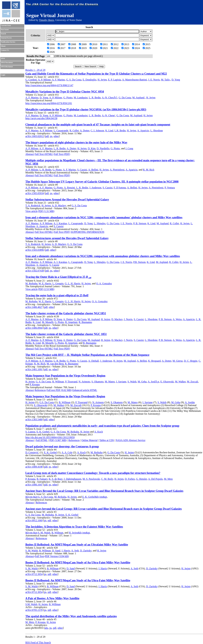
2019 (83, 48)
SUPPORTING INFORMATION (88, 232)
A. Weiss (177, 319)
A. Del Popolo (155, 479)
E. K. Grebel (43, 432)
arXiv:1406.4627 (34, 307)
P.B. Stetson (139, 262)
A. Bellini (93, 170)
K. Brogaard (154, 361)
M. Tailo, (166, 80)
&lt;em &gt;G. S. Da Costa (39, 497)
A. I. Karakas (60, 223)
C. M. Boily (107, 479)
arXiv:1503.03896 (35, 250)
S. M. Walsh (32, 551)
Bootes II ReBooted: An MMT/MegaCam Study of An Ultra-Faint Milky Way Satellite (78, 563)
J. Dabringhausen (72, 479)
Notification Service (8, 42)
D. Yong (176, 80)
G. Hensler (142, 479)
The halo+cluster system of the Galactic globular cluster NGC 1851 (66, 334)
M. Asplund (136, 115)
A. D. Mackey (59, 205)
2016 (51, 48)
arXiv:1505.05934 (35, 193)
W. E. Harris (45, 283)
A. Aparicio (143, 131)
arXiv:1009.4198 (34, 467)
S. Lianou (30, 432)
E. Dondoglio (89, 80)
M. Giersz (178, 361)
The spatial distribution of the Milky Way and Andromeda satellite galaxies (71, 616)
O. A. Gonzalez (104, 283)
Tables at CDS (107, 440)
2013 (125, 44)
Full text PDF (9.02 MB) (59, 390)
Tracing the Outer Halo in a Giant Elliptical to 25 (58, 277)
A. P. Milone (44, 80)
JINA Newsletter (7, 63)
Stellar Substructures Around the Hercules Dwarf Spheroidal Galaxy (67, 200)
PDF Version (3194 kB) (57, 556)
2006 (51, 44)
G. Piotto (68, 98)
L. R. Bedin (95, 98)
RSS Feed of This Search (38, 642)
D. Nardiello (103, 148)
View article (32, 211)
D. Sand (56, 551)
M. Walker (180, 382)
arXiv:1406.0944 (34, 328)
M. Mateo (110, 382)
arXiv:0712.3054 (34, 574)
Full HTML (42, 440)
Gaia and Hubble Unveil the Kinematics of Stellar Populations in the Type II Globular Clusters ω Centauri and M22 (96, 74)
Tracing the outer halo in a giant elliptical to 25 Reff (57, 295)
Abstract (30, 154)
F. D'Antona (120, 188)
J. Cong (129, 148)
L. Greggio (58, 283)
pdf (47, 136)
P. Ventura (170, 188)
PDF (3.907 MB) (58, 440)
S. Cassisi (82, 170)
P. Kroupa (35, 384)
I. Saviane (121, 382)
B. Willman (58, 382)
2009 (83, 44)
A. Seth (75, 551)
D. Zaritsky (86, 551)
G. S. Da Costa (74, 80)
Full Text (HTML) (44, 154)
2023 (125, 48)
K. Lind (109, 131)
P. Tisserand (71, 382)
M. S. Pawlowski (91, 479)
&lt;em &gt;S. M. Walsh (38, 533)
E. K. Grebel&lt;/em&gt (95, 497)
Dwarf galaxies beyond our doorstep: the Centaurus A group (62, 447)
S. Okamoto (97, 382)
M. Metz (168, 479)
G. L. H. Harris (73, 283)
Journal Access (6, 38)
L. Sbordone (157, 131)
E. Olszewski (167, 382)
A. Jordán (190, 402)
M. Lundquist (81, 98)
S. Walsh (132, 382)
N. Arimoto (84, 382)
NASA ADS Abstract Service (131, 440)
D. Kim (92, 148)
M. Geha (142, 382)
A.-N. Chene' (108, 115)
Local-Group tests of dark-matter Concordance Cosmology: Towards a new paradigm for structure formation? (93, 473)
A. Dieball (93, 361)
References (40, 390)
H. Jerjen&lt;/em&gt (79, 533)
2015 (147, 44)
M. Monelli (48, 322)
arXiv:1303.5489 (34, 419)
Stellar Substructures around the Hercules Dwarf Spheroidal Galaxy (67, 238)
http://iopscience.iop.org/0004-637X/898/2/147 (49, 85)
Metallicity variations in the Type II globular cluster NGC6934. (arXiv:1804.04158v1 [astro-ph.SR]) (86, 110)
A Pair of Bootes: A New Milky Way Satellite (52, 598)
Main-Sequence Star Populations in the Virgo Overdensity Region (65, 376)
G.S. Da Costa (47, 402)
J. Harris (66, 551)
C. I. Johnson (97, 131)
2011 (104, 44)
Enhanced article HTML (85, 390)
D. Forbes (130, 479)
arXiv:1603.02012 (35, 136)
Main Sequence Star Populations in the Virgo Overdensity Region (65, 396)
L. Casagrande (61, 131)
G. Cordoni (31, 80)
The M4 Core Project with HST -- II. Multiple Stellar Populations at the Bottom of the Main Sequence (87, 355)
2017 (62, 48)
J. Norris (128, 319)
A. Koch (98, 432)
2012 (115, 44)
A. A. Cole (67, 452)
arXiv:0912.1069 (34, 520)
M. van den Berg (55, 364)
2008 (72, 44)
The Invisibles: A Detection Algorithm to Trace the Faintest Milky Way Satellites (74, 527)
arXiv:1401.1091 (34, 369)
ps (51, 136)
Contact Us (5, 50)
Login (3, 75)
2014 (136, 44)
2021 (104, 48)
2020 (93, 48)
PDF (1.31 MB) (46, 211)
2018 (72, 48)
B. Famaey (42, 479)
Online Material (90, 440)
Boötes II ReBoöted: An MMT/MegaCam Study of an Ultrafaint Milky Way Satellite (77, 545)
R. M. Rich (149, 170)
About (3, 46)
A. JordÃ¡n (153, 382)
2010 (93, 44)
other (56, 136)
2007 (62, 44)
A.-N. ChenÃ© (110, 98)
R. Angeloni (71, 322)
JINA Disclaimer (7, 67)
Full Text (39, 556)
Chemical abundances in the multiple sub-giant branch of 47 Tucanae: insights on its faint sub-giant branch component (98, 125)
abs (46, 628)
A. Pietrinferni (117, 170)
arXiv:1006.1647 (34, 485)
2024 (136, 48)
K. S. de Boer (56, 479)
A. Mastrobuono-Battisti (134, 80)
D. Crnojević (32, 452)
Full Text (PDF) (62, 154)
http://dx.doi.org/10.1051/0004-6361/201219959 (50, 437)
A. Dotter (85, 131)
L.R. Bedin (120, 131)
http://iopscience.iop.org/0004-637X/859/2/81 (49, 103)
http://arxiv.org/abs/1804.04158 (41, 118)
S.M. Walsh (31, 604)
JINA (3, 58)
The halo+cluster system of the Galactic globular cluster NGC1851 (66, 313)
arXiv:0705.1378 (34, 610)
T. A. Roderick (33, 205)
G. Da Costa (125, 98)
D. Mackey (117, 319)
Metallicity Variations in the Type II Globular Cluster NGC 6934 (65, 92)
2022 (115, 48)
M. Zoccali (193, 382)
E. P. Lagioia (115, 80)
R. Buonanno (85, 322)
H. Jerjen (102, 80)
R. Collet (74, 131)
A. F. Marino (58, 80)
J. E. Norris (154, 80)
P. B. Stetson (140, 223)
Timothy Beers (46, 20)
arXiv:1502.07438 (35, 271)
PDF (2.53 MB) (46, 289)
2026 (51, 52)
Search (3, 34)
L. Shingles (100, 223)
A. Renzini (69, 188)
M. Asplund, (139, 98)
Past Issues (5, 30)
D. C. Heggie (191, 361)
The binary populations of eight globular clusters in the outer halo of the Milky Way (76, 142)
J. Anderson (95, 188)
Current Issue (6, 25)
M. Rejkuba (31, 283)
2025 (147, 48)
